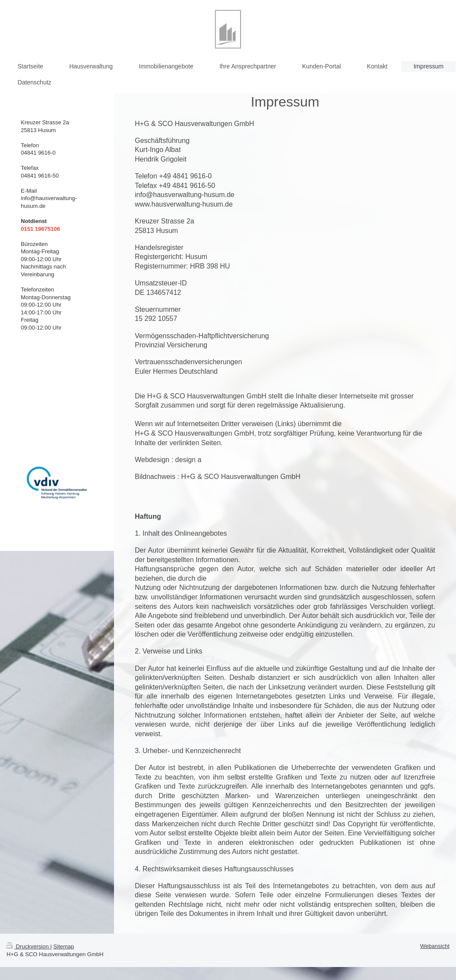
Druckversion (28, 946)
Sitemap (64, 946)
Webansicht (435, 946)
